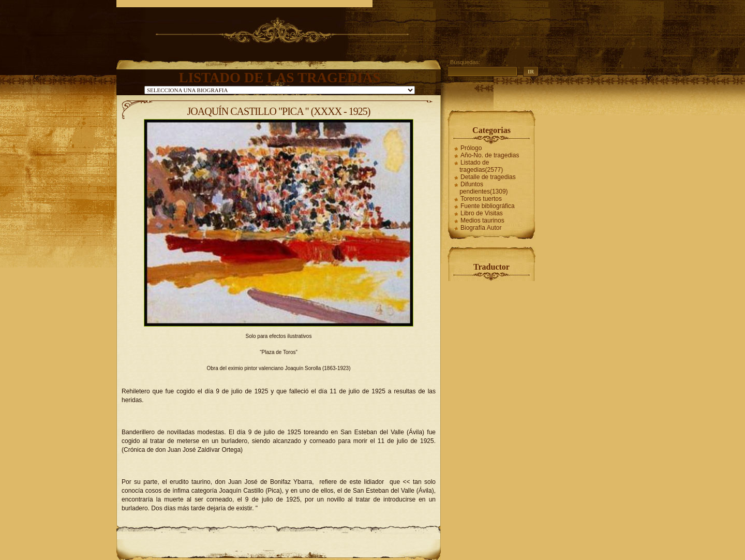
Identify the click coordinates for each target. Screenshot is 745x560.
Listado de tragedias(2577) (481, 166)
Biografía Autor (481, 228)
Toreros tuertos (481, 199)
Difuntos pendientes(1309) (483, 188)
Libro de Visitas (482, 213)
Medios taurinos (482, 220)
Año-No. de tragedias (490, 155)
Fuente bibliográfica (488, 206)
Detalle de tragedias (488, 177)
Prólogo (471, 148)
